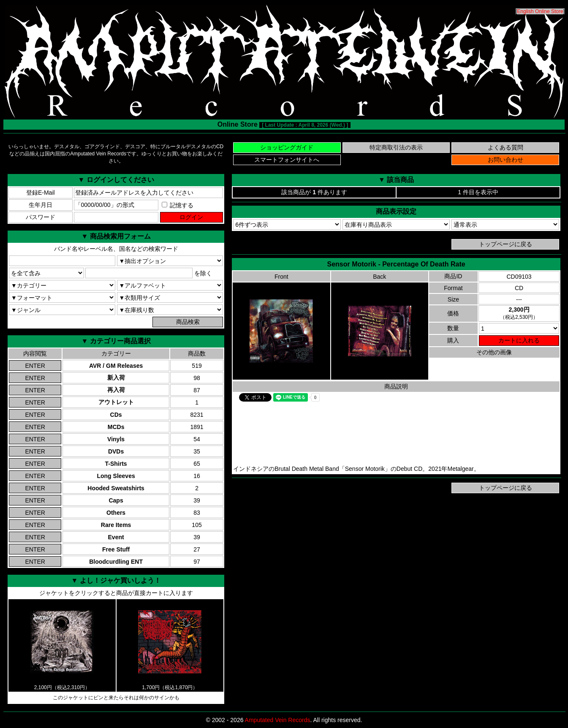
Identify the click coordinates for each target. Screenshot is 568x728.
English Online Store (540, 11)
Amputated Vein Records (278, 720)
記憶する (178, 205)
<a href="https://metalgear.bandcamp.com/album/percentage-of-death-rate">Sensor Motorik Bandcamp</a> (396, 434)
